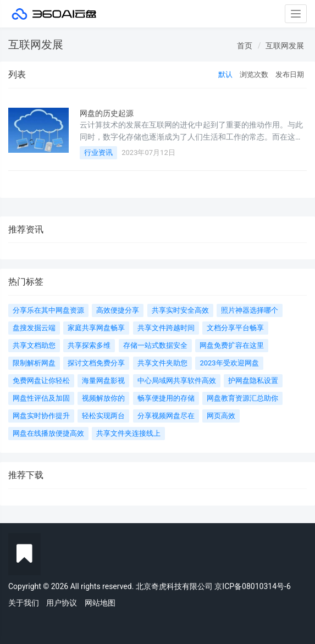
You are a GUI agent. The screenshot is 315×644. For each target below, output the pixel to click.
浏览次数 (254, 74)
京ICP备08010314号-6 (252, 586)
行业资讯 (98, 152)
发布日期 (290, 74)
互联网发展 (285, 46)
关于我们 (24, 603)
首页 (245, 46)
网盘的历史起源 (107, 113)
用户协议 (62, 603)
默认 (225, 74)
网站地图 (100, 603)
